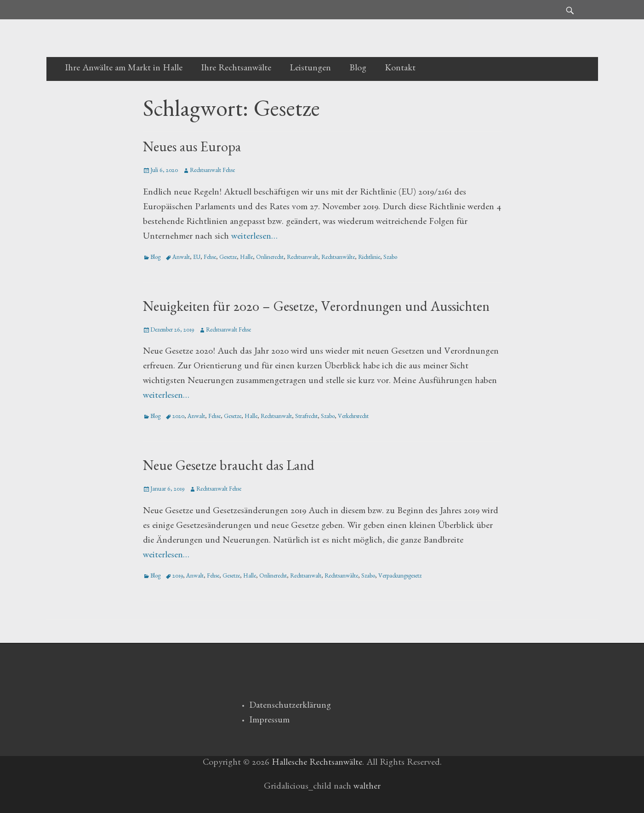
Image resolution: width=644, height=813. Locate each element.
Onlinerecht (270, 258)
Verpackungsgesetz (400, 577)
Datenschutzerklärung (290, 706)
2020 (178, 417)
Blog (358, 69)
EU (197, 258)
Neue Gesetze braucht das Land (229, 468)
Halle (246, 258)
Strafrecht (306, 417)
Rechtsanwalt (302, 258)
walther (367, 787)
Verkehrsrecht (353, 417)
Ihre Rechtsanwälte (236, 69)
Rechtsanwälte (338, 258)
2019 (178, 577)
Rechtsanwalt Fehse (212, 171)
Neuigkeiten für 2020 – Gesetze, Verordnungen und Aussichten (316, 309)
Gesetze (228, 258)
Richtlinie (369, 258)
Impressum (269, 721)
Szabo (390, 258)
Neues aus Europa (192, 149)
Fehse (210, 258)
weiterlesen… (254, 237)
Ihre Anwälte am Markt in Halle (124, 69)
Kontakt (400, 69)
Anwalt (181, 258)
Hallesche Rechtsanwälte (317, 763)
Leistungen (310, 69)
